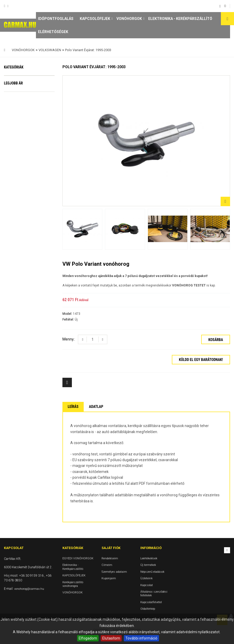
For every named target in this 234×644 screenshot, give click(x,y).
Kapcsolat (147, 585)
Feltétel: (69, 320)
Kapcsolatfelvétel (151, 602)
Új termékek (148, 565)
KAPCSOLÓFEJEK (95, 19)
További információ (141, 638)
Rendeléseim (110, 558)
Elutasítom (111, 638)
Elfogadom (88, 638)
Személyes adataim (114, 572)
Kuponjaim (109, 578)
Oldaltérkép (148, 609)
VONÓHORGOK (129, 19)
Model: (68, 314)
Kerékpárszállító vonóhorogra (21, 127)
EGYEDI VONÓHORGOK (26, 82)
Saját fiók (111, 548)
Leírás (73, 407)
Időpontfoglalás (56, 19)
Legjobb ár (13, 157)
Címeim (107, 565)
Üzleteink (147, 578)
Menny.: (69, 339)
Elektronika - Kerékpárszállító (180, 19)
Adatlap (96, 407)
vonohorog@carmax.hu (29, 589)
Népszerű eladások (152, 572)
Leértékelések (149, 558)
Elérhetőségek (53, 32)
